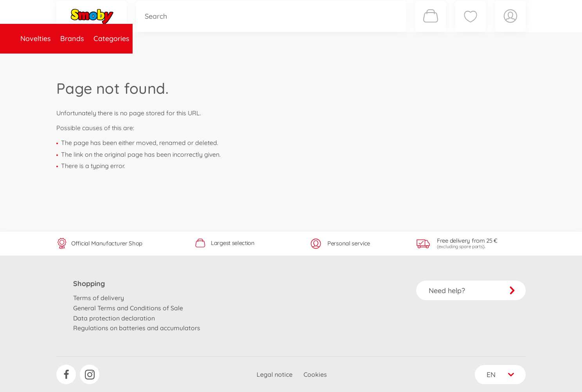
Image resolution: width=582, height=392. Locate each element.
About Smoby (250, 60)
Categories (152, 60)
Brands (113, 60)
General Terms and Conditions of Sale (128, 308)
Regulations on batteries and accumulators (137, 328)
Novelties (76, 60)
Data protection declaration (114, 318)
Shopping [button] (89, 284)
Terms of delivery (99, 298)
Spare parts (199, 60)
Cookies (315, 374)
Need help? (472, 291)
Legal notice (275, 374)
